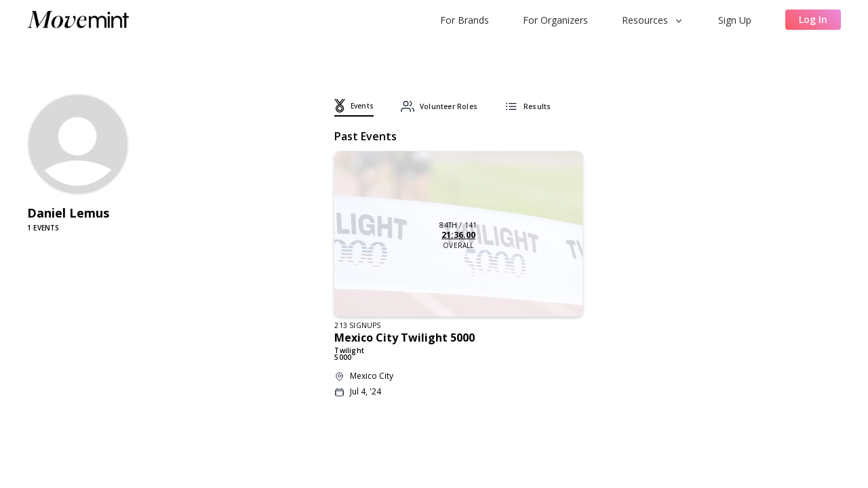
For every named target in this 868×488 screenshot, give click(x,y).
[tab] (354, 108)
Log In (813, 19)
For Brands (465, 20)
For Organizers (555, 20)
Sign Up (735, 20)
